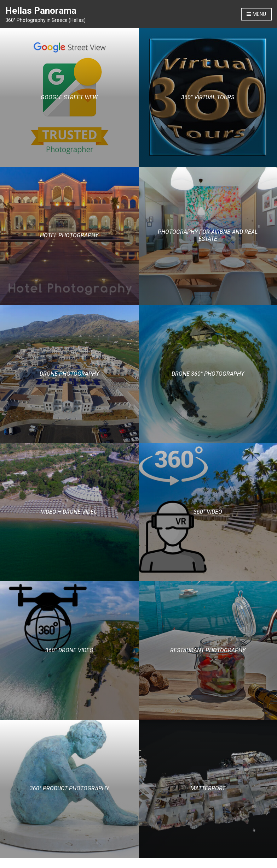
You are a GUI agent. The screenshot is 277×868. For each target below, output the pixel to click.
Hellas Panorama (41, 11)
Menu (256, 14)
